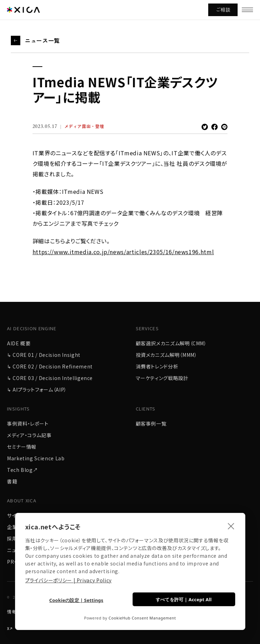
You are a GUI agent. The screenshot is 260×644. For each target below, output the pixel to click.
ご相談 (223, 9)
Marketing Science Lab (36, 458)
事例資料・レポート (28, 423)
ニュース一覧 (42, 40)
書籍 (12, 481)
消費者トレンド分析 (157, 366)
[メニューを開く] (247, 10)
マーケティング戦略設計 (162, 378)
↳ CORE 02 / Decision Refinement (50, 366)
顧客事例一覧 (151, 423)
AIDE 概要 (19, 343)
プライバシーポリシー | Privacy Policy (68, 580)
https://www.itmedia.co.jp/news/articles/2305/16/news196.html (123, 252)
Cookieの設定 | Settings (76, 600)
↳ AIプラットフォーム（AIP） (37, 389)
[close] (231, 526)
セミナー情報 (22, 447)
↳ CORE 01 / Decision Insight (44, 355)
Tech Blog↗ (22, 470)
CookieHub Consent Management (142, 618)
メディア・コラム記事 (29, 435)
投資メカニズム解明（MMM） (167, 355)
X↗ (10, 629)
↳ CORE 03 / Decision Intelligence (50, 378)
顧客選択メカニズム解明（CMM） (171, 343)
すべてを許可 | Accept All (184, 599)
